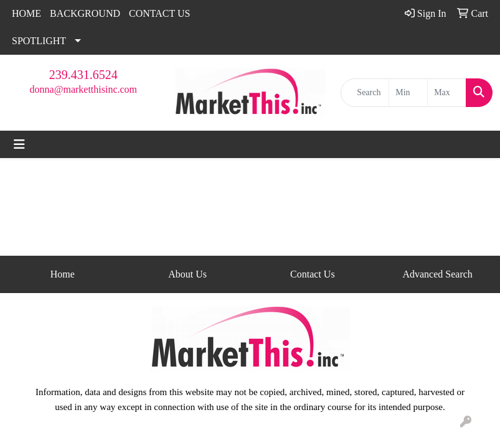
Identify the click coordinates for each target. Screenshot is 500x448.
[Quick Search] (365, 93)
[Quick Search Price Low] (408, 93)
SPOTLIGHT (39, 41)
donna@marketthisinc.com (83, 89)
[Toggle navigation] (19, 144)
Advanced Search (437, 274)
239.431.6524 (83, 75)
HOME (26, 13)
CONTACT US (159, 13)
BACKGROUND (85, 13)
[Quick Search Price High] (447, 93)
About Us (187, 274)
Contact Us (313, 274)
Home (63, 274)
